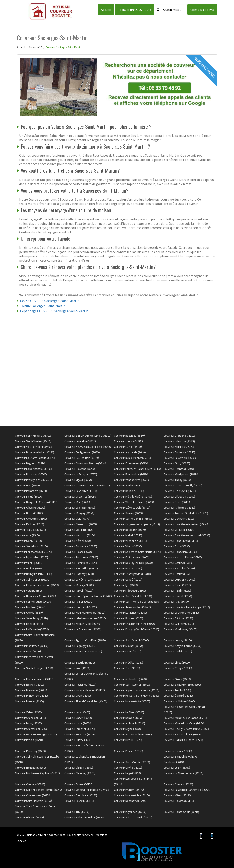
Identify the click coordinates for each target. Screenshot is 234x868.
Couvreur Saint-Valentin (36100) (132, 762)
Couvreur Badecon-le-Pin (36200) (183, 734)
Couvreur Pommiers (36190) (31, 491)
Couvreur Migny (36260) (29, 723)
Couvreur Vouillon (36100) (79, 530)
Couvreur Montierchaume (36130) (34, 679)
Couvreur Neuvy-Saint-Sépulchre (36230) (88, 447)
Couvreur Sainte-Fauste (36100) (33, 602)
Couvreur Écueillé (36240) (178, 696)
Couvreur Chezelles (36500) (31, 519)
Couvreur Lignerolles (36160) (32, 557)
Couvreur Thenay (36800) (128, 441)
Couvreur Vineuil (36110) (29, 563)
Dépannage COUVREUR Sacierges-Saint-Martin (54, 311)
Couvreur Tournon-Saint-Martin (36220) (186, 513)
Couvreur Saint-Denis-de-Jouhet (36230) (187, 535)
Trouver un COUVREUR (134, 10)
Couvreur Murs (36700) (77, 502)
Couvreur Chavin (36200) (78, 718)
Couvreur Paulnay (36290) (29, 524)
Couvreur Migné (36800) (128, 729)
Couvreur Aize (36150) (28, 535)
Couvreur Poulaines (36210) (80, 685)
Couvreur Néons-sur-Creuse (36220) (36, 596)
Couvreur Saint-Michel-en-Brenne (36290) (39, 790)
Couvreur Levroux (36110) (79, 801)
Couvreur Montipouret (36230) (181, 474)
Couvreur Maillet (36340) (128, 535)
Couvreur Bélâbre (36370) (178, 618)
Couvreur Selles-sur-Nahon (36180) (84, 817)
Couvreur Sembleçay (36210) (32, 618)
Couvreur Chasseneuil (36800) (131, 463)
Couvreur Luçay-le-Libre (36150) (132, 795)
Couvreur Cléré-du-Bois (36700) (132, 508)
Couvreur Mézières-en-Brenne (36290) (37, 585)
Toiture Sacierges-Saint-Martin (43, 306)
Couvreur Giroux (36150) (177, 679)
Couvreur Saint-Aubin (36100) (32, 546)
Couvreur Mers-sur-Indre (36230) (83, 651)
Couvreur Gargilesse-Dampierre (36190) (137, 524)
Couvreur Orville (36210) (128, 768)
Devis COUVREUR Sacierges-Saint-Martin (50, 301)
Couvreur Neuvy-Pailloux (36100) (33, 574)
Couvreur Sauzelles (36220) (179, 568)
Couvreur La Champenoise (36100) (183, 773)
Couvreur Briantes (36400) (179, 469)
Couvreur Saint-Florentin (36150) (34, 801)
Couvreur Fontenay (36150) (179, 452)
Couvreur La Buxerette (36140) (181, 613)
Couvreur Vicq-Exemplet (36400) (33, 447)
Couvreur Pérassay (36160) (31, 751)
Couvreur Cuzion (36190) (128, 447)
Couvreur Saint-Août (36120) (81, 607)
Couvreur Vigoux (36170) (78, 480)
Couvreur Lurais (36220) (78, 723)
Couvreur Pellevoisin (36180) (180, 491)
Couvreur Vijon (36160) (77, 668)
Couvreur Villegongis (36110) (130, 541)
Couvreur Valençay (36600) (80, 508)
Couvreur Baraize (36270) (128, 718)
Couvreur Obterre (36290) (30, 508)
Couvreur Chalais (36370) (178, 651)
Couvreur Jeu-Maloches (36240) (132, 607)
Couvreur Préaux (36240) (29, 740)
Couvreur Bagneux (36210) (30, 463)
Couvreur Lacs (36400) (77, 712)
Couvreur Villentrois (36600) (179, 441)
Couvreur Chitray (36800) (79, 768)
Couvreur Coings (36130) (178, 668)
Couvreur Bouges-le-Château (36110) (36, 502)
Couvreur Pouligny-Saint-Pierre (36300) (136, 629)
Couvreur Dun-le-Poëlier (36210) (132, 458)
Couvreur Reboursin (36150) (130, 530)
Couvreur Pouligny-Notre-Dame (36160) (186, 729)
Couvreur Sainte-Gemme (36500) (133, 519)
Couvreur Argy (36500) (177, 602)
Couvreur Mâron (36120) (177, 795)
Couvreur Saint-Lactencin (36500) (133, 817)
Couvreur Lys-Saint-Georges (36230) (36, 734)
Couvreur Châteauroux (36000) (131, 557)
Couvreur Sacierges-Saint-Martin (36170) (137, 552)
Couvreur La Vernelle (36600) (180, 458)
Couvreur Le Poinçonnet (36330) (83, 629)
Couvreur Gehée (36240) (29, 613)
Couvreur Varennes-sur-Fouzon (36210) (87, 485)
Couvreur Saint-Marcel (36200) (131, 640)
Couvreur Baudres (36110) (179, 801)
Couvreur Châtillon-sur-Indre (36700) (135, 624)
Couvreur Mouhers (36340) (30, 607)
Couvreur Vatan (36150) (28, 591)
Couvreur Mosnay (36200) (79, 585)
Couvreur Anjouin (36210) (79, 591)
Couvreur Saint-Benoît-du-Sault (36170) (186, 524)
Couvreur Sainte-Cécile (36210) (181, 812)
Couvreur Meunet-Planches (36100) (85, 613)
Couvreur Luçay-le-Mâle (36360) (132, 701)
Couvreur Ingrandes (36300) (130, 812)
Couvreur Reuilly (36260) (128, 568)
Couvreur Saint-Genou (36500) (32, 579)
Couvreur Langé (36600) (29, 496)
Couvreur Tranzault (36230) (30, 530)
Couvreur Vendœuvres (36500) (132, 480)
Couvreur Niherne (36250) (30, 817)
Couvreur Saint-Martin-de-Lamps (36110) (187, 607)
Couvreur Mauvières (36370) (31, 690)
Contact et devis (202, 10)
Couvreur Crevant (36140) (178, 784)
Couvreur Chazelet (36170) (30, 718)
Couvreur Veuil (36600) (127, 485)
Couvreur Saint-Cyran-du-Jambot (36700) (88, 596)
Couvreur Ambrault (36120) (129, 723)
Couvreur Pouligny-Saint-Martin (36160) (136, 696)
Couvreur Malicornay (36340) (31, 696)
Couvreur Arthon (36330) (78, 602)
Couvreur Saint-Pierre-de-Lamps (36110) (88, 436)
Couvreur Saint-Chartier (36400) (33, 441)
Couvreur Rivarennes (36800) (81, 557)
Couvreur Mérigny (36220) (79, 513)
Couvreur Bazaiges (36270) (130, 436)
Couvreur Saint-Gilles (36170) (81, 568)
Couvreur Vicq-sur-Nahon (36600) (133, 734)
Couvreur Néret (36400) (78, 541)
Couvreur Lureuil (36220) (128, 740)
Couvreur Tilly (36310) (77, 812)
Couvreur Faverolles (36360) (81, 491)
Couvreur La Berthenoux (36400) (33, 469)
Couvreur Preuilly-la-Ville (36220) (33, 480)
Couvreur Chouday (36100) (80, 773)
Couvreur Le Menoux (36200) (130, 613)
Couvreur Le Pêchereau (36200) (83, 579)
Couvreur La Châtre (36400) (179, 701)
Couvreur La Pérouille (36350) (32, 629)
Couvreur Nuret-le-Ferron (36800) (183, 557)
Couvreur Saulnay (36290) (129, 513)
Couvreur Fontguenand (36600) (82, 452)
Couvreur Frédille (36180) (128, 662)
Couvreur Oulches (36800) (30, 784)
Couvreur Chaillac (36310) (178, 563)
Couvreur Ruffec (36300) (78, 740)
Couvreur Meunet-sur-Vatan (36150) (184, 723)
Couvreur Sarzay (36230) (178, 751)
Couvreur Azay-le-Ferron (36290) (182, 646)
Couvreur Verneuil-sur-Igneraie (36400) (87, 790)
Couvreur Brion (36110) (28, 651)
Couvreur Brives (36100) (29, 513)
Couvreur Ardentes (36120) (179, 508)
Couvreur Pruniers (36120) (129, 790)
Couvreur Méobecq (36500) (130, 591)
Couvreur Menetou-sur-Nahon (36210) (185, 718)
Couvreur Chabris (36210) (178, 574)
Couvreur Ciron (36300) (78, 696)
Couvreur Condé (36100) (128, 579)
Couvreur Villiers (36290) (128, 546)
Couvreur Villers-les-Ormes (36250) (134, 502)
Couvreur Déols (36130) (177, 502)
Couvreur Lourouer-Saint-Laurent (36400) (138, 469)
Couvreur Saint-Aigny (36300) (180, 552)
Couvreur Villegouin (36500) (179, 496)
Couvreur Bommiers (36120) (81, 563)
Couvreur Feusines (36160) (80, 734)
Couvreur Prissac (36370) (128, 751)
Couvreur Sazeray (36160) (79, 574)
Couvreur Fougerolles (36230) (131, 474)
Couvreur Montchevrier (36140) (82, 624)
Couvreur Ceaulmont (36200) (81, 524)
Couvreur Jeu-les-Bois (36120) (82, 458)
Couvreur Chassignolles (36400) (132, 574)
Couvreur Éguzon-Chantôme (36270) (85, 640)
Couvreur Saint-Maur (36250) (81, 795)
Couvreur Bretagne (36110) (179, 436)
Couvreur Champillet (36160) (31, 729)
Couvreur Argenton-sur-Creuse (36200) (136, 690)
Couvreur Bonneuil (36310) (179, 519)
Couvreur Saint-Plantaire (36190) (182, 685)
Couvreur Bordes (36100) (128, 618)
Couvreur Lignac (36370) (29, 624)
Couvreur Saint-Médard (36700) (33, 436)
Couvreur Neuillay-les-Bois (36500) (134, 563)
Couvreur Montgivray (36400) (180, 629)
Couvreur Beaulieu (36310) (80, 662)
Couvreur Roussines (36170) (81, 546)
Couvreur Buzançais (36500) (31, 474)
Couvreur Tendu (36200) (177, 690)
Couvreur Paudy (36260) (177, 591)
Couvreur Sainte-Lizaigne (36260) (34, 668)
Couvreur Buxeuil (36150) (178, 596)
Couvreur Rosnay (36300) (29, 685)
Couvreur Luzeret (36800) (30, 701)
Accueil (106, 10)
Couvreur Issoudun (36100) (80, 535)
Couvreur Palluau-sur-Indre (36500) (183, 740)
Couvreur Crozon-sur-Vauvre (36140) (85, 463)
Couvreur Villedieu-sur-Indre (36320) (85, 618)
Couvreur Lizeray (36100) (178, 640)
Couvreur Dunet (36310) (177, 585)
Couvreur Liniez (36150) (177, 662)
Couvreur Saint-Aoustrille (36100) (133, 596)
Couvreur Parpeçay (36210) (80, 646)
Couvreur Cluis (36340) (77, 519)
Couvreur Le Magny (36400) (179, 579)
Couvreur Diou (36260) (28, 485)
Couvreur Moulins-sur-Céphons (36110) (37, 773)
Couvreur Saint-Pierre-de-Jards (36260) (137, 602)
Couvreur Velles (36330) (29, 712)
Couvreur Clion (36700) (127, 668)
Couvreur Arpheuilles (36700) (131, 679)
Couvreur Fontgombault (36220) (33, 552)
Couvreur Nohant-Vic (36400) (130, 801)
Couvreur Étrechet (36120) (80, 729)
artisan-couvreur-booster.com (46, 835)
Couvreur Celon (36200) (127, 651)
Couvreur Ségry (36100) (29, 541)
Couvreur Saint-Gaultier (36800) (132, 685)
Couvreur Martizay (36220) (179, 447)
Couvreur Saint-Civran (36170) (181, 541)
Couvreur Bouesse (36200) (80, 469)
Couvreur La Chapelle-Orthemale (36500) (187, 790)
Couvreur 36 (35, 47)
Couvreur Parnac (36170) (78, 784)
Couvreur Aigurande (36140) (130, 452)
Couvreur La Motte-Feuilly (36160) (183, 485)
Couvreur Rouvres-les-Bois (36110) (85, 690)
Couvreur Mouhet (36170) (129, 646)
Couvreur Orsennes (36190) (80, 496)
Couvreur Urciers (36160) (29, 568)
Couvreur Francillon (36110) (80, 441)
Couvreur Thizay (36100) (177, 480)
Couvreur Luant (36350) (177, 768)
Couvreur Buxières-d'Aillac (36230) (34, 452)
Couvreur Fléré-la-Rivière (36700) (133, 496)
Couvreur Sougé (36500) (78, 552)
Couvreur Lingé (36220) (127, 773)
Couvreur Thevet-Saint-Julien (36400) (86, 701)
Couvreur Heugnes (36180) (30, 768)
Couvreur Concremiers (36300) (33, 795)
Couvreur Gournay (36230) (179, 624)
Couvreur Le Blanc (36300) (129, 712)
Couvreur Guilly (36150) (177, 463)
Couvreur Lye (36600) (126, 585)
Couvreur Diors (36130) (177, 546)
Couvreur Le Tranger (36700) (81, 474)
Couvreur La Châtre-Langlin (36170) (35, 458)
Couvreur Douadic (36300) (129, 491)
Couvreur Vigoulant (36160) (179, 530)
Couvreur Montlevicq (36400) (32, 646)
